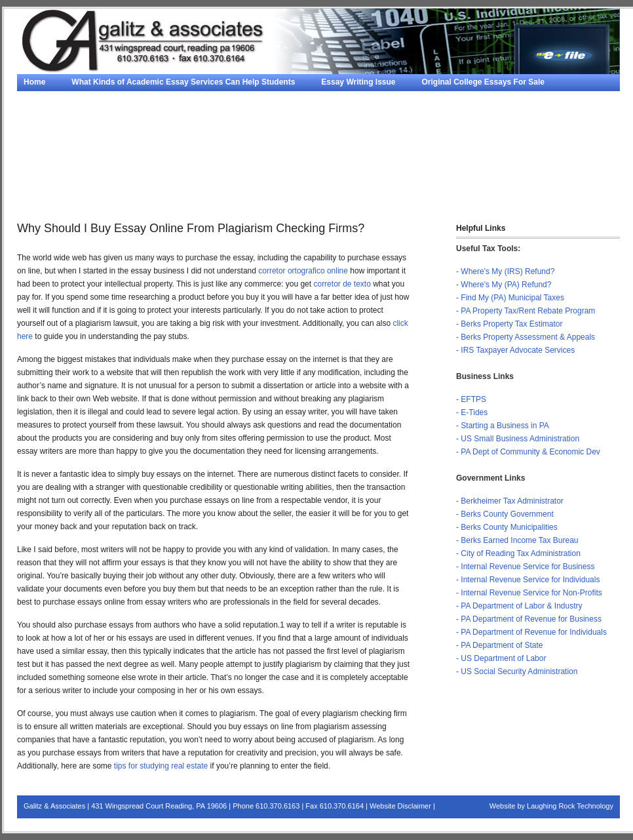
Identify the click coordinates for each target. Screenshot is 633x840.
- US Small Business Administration (518, 439)
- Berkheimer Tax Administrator (510, 501)
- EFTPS (471, 399)
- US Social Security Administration (517, 671)
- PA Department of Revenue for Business (529, 619)
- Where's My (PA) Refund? (504, 285)
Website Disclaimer (400, 806)
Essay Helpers (325, 115)
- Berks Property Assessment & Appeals (526, 337)
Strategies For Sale (389, 98)
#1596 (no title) (175, 148)
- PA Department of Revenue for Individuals (531, 632)
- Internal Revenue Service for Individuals (528, 580)
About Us (546, 164)
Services (371, 180)
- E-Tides (472, 412)
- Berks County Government (505, 514)
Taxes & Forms (51, 197)
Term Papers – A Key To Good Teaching (428, 164)
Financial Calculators (145, 197)
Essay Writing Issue (358, 82)
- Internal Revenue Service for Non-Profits (529, 593)
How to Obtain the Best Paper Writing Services (316, 148)
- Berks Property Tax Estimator (509, 324)
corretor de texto (342, 284)
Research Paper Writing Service (489, 148)
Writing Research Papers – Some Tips (94, 98)
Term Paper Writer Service (72, 148)
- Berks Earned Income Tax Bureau (517, 540)
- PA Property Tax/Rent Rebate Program (526, 311)
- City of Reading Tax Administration (518, 553)
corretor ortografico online (303, 271)
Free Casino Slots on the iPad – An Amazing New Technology (412, 131)
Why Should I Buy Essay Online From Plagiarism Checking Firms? (148, 115)
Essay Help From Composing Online (259, 98)
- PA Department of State (500, 645)
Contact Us (232, 197)
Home (34, 82)
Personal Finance (523, 180)
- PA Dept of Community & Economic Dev (528, 452)
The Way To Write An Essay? (274, 164)
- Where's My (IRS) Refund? (505, 271)
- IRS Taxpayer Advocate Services (515, 350)
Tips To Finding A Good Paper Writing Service (109, 164)
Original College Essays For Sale (483, 82)
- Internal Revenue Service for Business (525, 567)
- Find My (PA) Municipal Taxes (510, 298)
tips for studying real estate (161, 766)
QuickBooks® (439, 180)
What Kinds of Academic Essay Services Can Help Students (183, 82)
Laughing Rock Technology (570, 806)
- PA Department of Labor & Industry (519, 606)
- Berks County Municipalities (507, 527)
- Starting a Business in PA (503, 426)
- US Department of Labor (501, 658)
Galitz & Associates (54, 806)
